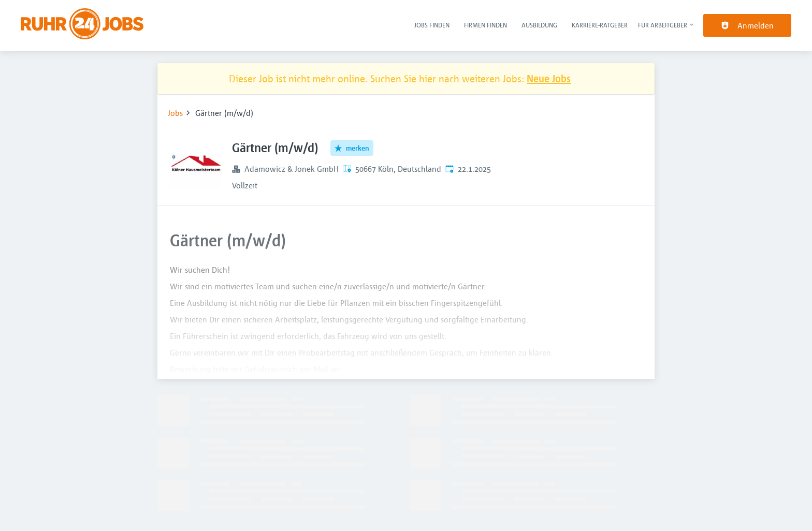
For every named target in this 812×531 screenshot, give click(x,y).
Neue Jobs (549, 78)
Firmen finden (485, 25)
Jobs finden (432, 25)
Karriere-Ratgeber (600, 25)
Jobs (175, 113)
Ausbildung (539, 25)
